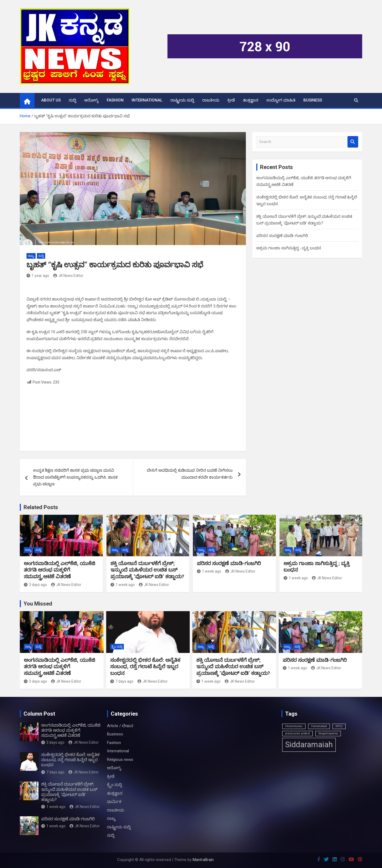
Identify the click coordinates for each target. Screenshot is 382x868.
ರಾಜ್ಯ (31, 256)
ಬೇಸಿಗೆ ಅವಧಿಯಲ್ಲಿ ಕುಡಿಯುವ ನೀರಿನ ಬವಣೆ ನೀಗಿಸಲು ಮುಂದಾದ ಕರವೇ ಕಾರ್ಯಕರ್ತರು (190, 474)
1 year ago (38, 276)
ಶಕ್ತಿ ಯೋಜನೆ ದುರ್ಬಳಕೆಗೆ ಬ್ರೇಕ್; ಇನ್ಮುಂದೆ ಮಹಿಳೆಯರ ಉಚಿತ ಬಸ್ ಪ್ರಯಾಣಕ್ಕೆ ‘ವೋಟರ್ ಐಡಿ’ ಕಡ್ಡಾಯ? (147, 570)
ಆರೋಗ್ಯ (91, 100)
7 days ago (122, 681)
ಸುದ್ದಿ (72, 100)
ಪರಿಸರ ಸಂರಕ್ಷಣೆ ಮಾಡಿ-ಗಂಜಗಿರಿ (282, 236)
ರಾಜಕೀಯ (211, 100)
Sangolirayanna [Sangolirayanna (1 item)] (328, 733)
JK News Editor (68, 276)
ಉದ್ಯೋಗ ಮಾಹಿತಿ (281, 100)
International (147, 100)
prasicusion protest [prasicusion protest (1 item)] (297, 733)
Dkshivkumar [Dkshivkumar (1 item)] (294, 726)
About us (51, 100)
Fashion (115, 100)
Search (353, 142)
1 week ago (123, 585)
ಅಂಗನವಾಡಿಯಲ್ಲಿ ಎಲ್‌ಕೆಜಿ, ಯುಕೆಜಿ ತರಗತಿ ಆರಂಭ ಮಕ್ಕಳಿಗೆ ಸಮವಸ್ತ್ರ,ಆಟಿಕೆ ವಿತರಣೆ (60, 570)
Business (313, 100)
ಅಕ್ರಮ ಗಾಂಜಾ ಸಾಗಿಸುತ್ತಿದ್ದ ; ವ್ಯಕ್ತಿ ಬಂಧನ (289, 248)
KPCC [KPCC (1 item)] (339, 726)
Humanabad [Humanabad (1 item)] (319, 726)
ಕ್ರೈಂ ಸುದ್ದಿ (117, 647)
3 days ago (35, 585)
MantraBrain (203, 860)
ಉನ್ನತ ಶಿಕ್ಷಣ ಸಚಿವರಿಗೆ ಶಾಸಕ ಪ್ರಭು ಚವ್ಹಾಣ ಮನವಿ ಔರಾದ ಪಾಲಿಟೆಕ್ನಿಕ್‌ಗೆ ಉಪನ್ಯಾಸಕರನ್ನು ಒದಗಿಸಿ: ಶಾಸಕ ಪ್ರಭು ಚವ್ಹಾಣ (75, 477)
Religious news (120, 760)
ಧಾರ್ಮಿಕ (114, 802)
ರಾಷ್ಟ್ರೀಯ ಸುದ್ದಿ (182, 100)
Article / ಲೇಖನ (120, 726)
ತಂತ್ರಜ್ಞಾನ (251, 100)
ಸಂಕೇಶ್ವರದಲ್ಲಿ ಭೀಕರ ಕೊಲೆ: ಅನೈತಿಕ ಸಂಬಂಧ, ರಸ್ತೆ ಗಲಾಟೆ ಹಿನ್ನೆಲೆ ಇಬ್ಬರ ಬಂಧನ (145, 667)
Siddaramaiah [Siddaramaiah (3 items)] (309, 745)
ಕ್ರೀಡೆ (231, 100)
